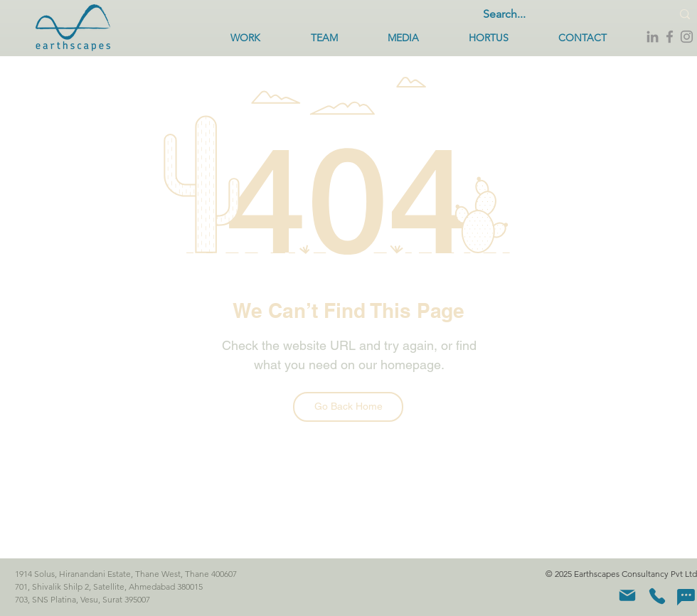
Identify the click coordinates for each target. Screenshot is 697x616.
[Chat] (686, 597)
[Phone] (657, 596)
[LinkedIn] (653, 37)
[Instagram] (687, 37)
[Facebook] (670, 37)
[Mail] (627, 595)
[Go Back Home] (348, 407)
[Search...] (564, 14)
